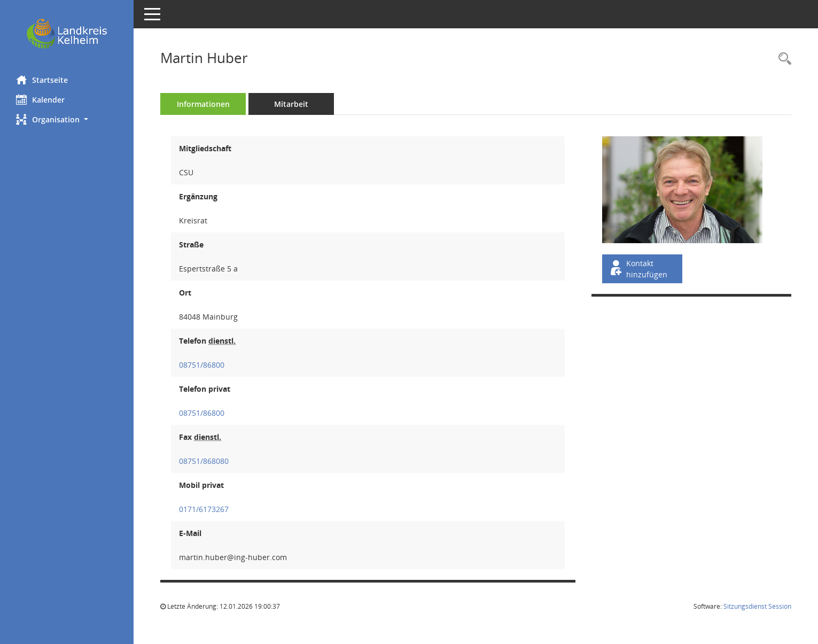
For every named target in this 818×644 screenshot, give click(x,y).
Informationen (203, 104)
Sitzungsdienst (757, 606)
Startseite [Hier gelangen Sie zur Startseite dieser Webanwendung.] (42, 80)
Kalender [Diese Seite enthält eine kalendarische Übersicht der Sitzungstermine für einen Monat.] (40, 99)
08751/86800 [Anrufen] (202, 365)
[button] (67, 119)
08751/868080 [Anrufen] (204, 461)
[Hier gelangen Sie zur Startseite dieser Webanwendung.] (67, 34)
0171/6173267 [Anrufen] (204, 509)
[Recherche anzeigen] (782, 59)
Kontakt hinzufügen (638, 269)
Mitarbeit (291, 104)
